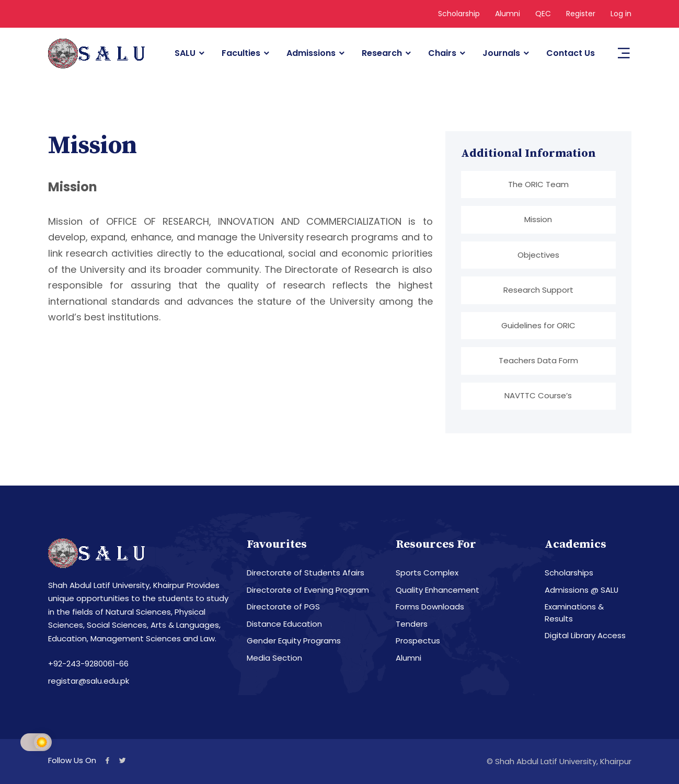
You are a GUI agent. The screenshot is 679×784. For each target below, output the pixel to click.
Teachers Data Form (538, 360)
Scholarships (569, 573)
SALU (185, 53)
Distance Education (284, 624)
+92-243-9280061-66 (88, 664)
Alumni (508, 14)
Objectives (538, 255)
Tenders (412, 624)
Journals (501, 53)
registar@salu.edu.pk (89, 681)
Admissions (311, 53)
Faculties (241, 53)
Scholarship (459, 14)
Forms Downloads (430, 607)
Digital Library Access (585, 636)
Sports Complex (427, 573)
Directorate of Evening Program (308, 590)
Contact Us (571, 53)
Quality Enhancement (438, 590)
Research (382, 53)
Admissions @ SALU (582, 590)
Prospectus (418, 641)
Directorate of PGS (283, 607)
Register (581, 14)
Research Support (538, 290)
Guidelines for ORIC (538, 325)
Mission (538, 219)
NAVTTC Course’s (538, 396)
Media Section (274, 658)
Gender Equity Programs (294, 641)
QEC (543, 14)
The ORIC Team (538, 184)
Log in (621, 14)
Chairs (442, 53)
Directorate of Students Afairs (306, 573)
